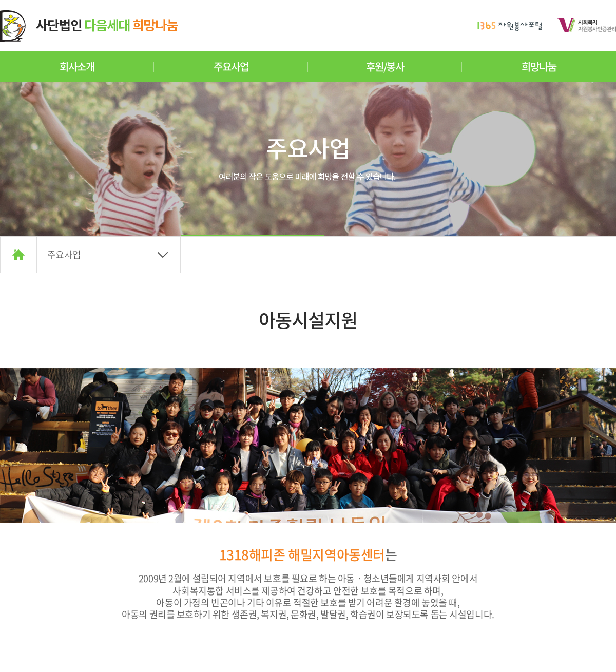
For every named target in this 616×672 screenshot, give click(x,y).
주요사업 (231, 66)
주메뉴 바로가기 (0, 0)
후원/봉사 (385, 66)
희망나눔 (539, 66)
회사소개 (77, 66)
